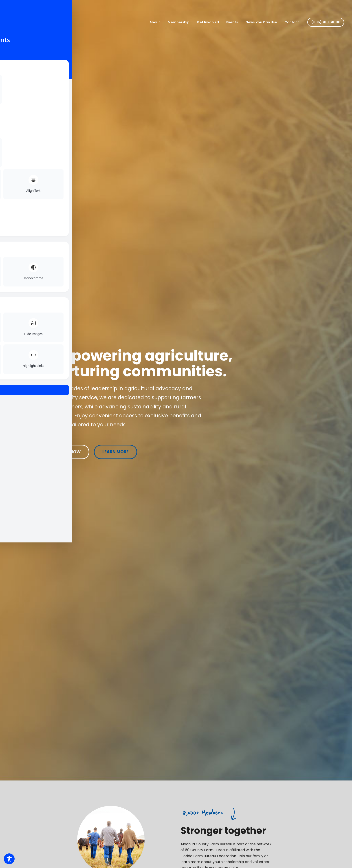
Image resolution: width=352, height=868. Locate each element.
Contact (292, 22)
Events (235, 22)
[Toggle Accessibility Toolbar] (9, 859)
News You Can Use (263, 22)
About (161, 22)
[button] (326, 22)
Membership (183, 22)
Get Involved (211, 22)
